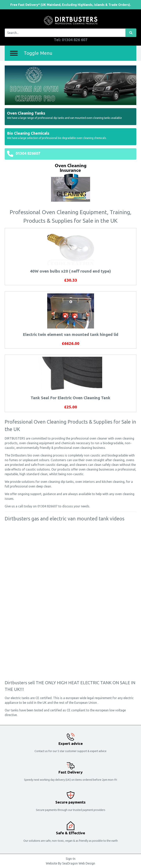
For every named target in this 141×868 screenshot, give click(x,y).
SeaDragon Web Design (79, 863)
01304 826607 (28, 153)
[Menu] (14, 53)
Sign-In (71, 859)
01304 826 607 (75, 40)
